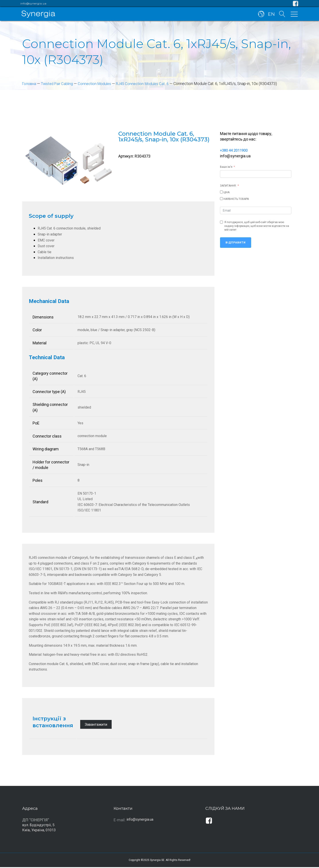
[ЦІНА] (221, 192)
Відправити (236, 242)
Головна (30, 84)
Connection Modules (100, 84)
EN (271, 15)
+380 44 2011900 (235, 150)
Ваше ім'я (226, 166)
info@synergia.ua (33, 4)
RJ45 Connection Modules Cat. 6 (150, 84)
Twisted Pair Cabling (60, 84)
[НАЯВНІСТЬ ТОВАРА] (221, 198)
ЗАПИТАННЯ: (228, 185)
